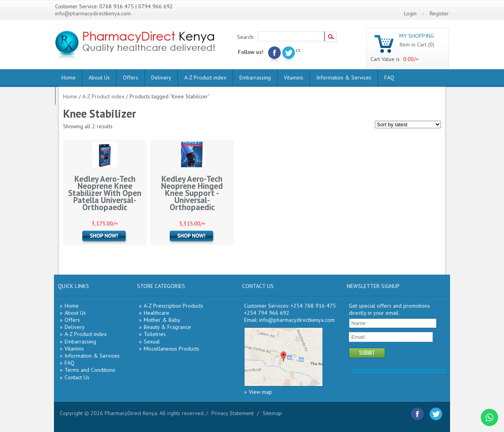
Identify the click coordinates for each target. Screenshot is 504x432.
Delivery (161, 78)
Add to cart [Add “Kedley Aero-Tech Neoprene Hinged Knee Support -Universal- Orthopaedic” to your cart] (192, 237)
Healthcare (157, 313)
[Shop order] (408, 125)
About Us (99, 78)
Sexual (152, 342)
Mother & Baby (162, 320)
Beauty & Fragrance (167, 327)
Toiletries (155, 334)
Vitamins (294, 78)
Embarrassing (255, 78)
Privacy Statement (233, 413)
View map (260, 392)
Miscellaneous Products (171, 349)
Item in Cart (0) (417, 44)
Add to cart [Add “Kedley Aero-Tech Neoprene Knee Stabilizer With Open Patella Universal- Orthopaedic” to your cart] (105, 237)
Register (439, 13)
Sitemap (272, 413)
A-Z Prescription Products (173, 306)
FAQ (389, 78)
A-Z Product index (205, 78)
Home (69, 78)
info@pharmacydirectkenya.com (93, 13)
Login (410, 13)
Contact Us (77, 377)
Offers (131, 78)
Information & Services (344, 78)
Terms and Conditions (90, 370)
